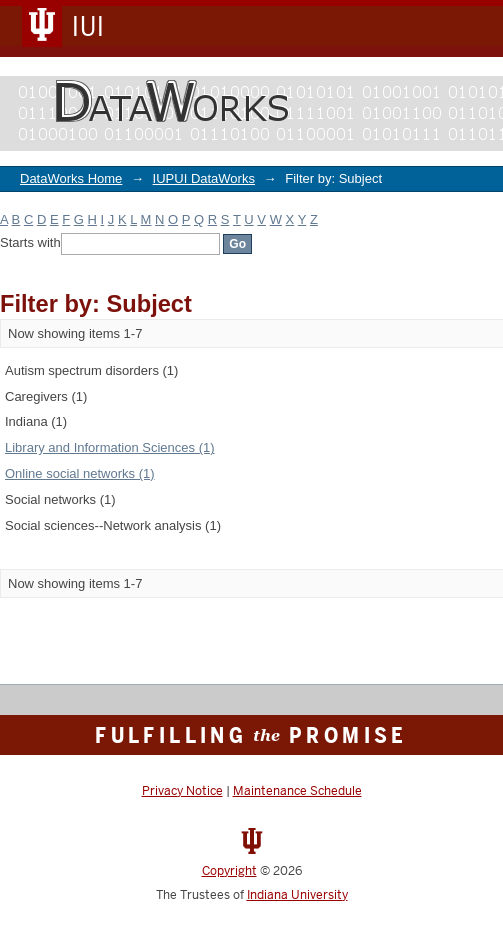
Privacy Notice (182, 791)
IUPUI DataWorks (204, 178)
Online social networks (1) (80, 473)
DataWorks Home (71, 178)
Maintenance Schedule (297, 791)
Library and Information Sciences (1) (110, 447)
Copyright (229, 871)
